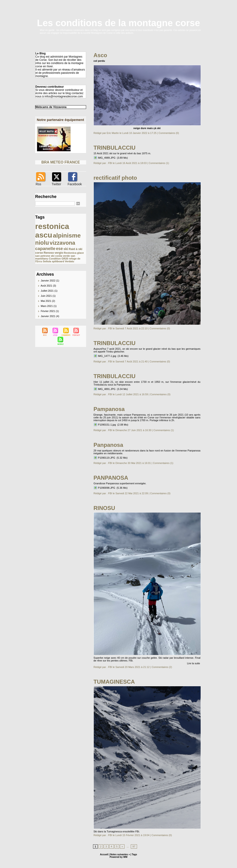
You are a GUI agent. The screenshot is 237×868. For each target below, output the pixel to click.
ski (66, 249)
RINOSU (104, 508)
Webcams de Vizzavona (51, 107)
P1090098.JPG (107, 488)
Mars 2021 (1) (49, 306)
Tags (134, 854)
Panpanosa (108, 445)
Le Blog (41, 53)
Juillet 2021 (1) (49, 291)
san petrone (43, 256)
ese (59, 249)
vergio (59, 253)
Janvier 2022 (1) (50, 281)
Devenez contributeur (50, 87)
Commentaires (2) (162, 667)
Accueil (104, 854)
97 (134, 846)
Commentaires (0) (169, 133)
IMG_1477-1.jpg (107, 356)
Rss (38, 184)
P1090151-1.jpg (107, 425)
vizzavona (62, 243)
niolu (42, 243)
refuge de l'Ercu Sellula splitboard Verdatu (58, 260)
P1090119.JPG (107, 458)
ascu (44, 235)
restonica (52, 226)
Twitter (56, 184)
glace (80, 253)
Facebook (75, 184)
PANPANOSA (111, 478)
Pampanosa (109, 409)
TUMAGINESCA (114, 682)
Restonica (70, 253)
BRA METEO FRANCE (61, 162)
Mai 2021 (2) (48, 301)
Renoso (49, 253)
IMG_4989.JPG (107, 158)
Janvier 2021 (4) (50, 316)
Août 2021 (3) (48, 286)
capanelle (45, 249)
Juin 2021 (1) (48, 296)
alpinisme (67, 235)
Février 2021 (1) (50, 311)
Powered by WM (119, 857)
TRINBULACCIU (114, 148)
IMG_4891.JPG (107, 389)
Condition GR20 (58, 259)
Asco (100, 55)
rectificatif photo (115, 178)
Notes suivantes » (120, 854)
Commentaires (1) (159, 163)
